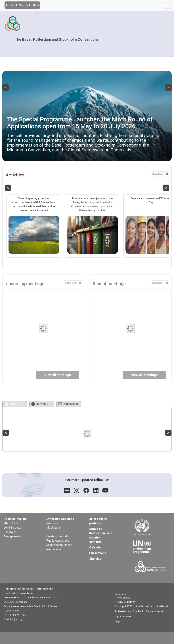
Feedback (120, 594)
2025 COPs (11, 523)
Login (118, 621)
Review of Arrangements (12, 534)
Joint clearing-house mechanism (59, 547)
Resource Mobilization (54, 525)
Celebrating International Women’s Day (151, 200)
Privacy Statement (126, 602)
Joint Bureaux (12, 528)
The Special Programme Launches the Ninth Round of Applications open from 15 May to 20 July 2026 (80, 123)
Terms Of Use (123, 598)
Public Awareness (58, 541)
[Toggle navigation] (168, 6)
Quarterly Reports (57, 536)
